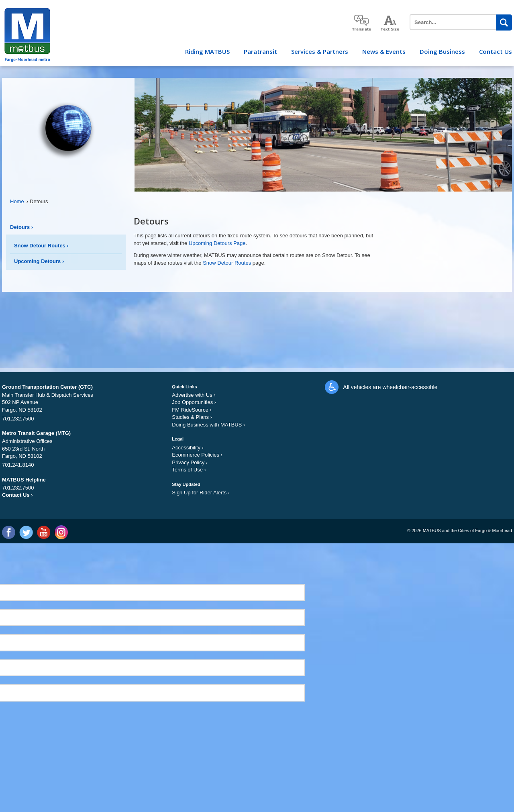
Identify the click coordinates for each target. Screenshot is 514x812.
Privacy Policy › (190, 462)
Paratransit (260, 51)
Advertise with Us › (194, 395)
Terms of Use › (189, 470)
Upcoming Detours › (39, 261)
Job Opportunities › (194, 402)
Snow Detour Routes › (41, 246)
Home (19, 201)
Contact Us (496, 51)
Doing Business (442, 51)
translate (361, 23)
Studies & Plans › (192, 417)
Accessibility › (188, 448)
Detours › (21, 227)
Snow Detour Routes (227, 263)
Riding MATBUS (207, 51)
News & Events (384, 51)
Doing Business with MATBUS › (208, 425)
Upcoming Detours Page (217, 243)
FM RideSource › (192, 410)
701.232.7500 (18, 419)
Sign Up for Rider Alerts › (201, 493)
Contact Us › (17, 495)
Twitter (26, 532)
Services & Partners (320, 51)
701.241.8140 (18, 465)
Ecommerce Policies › (197, 455)
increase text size (390, 23)
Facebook (9, 532)
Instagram (61, 532)
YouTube (44, 532)
